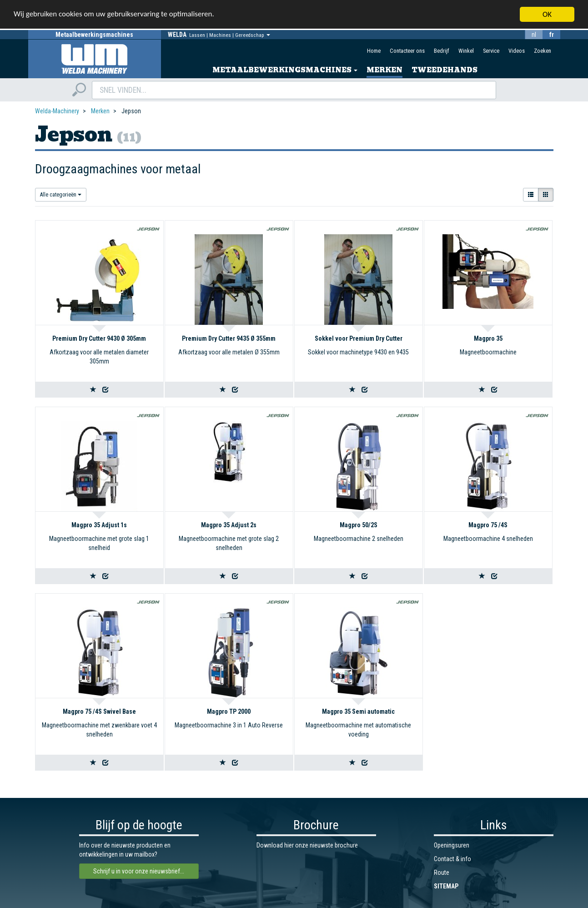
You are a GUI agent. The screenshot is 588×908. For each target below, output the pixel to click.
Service (491, 51)
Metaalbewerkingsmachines (285, 70)
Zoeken (543, 51)
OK (547, 14)
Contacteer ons (407, 51)
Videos (517, 51)
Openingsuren (452, 845)
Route (442, 873)
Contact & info (452, 859)
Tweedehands (445, 70)
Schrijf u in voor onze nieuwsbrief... (139, 871)
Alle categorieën (61, 195)
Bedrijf (442, 51)
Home (374, 51)
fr (552, 35)
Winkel (466, 51)
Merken (384, 70)
